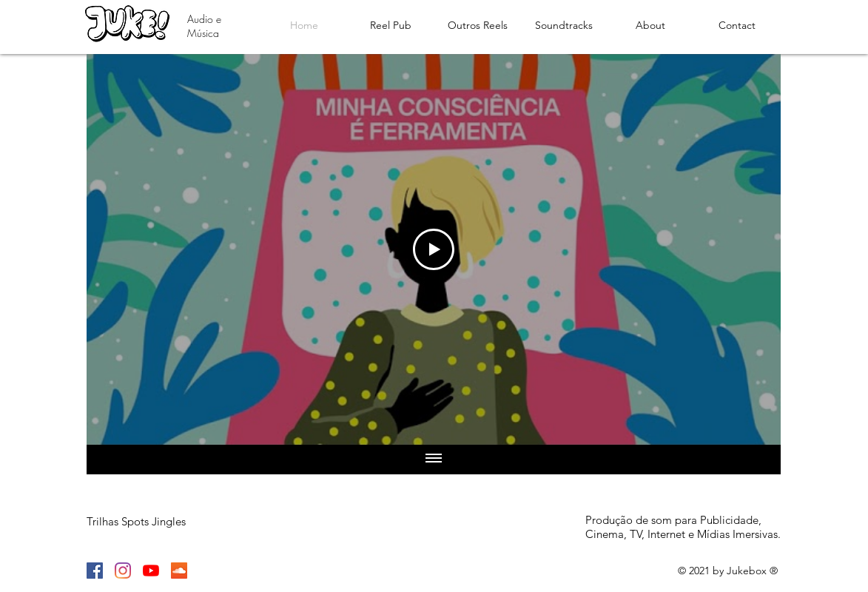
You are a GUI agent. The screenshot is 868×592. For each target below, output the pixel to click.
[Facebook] (95, 571)
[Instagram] (123, 571)
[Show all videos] (434, 460)
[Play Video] (434, 249)
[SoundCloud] (179, 571)
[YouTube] (151, 571)
